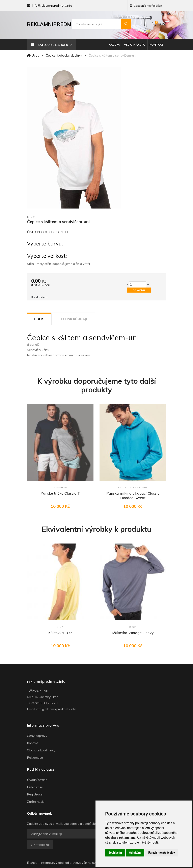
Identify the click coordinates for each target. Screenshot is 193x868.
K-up (31, 217)
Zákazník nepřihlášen (146, 6)
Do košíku (139, 290)
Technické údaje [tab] (73, 319)
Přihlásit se (35, 787)
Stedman (60, 488)
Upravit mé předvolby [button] (161, 853)
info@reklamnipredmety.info (52, 5)
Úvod (33, 55)
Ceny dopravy (37, 736)
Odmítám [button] (135, 853)
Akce (114, 45)
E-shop (32, 863)
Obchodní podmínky (41, 750)
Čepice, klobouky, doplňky (64, 55)
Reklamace (35, 757)
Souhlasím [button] (115, 853)
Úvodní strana (37, 780)
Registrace (35, 794)
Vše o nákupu (135, 45)
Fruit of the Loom (133, 488)
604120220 (49, 703)
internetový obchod (55, 863)
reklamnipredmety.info (46, 682)
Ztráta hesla (36, 802)
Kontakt (157, 45)
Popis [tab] (39, 319)
